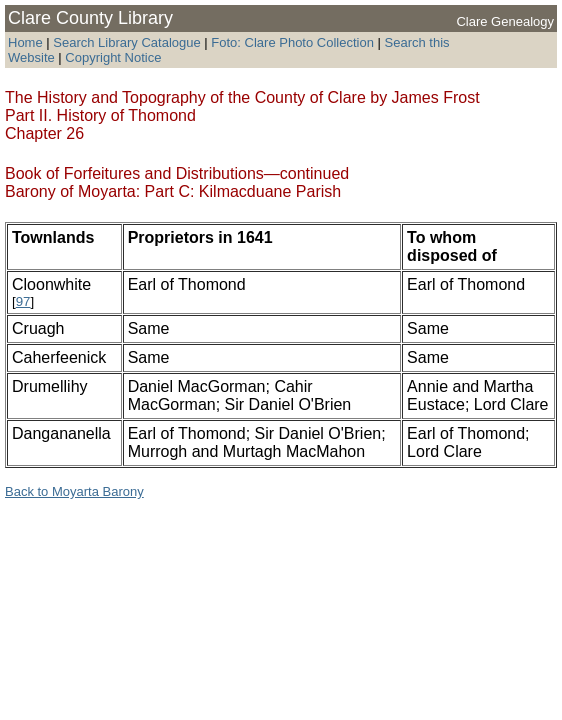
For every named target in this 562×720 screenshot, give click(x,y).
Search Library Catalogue (126, 42)
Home (25, 42)
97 (23, 301)
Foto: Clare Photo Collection (294, 42)
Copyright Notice (113, 57)
